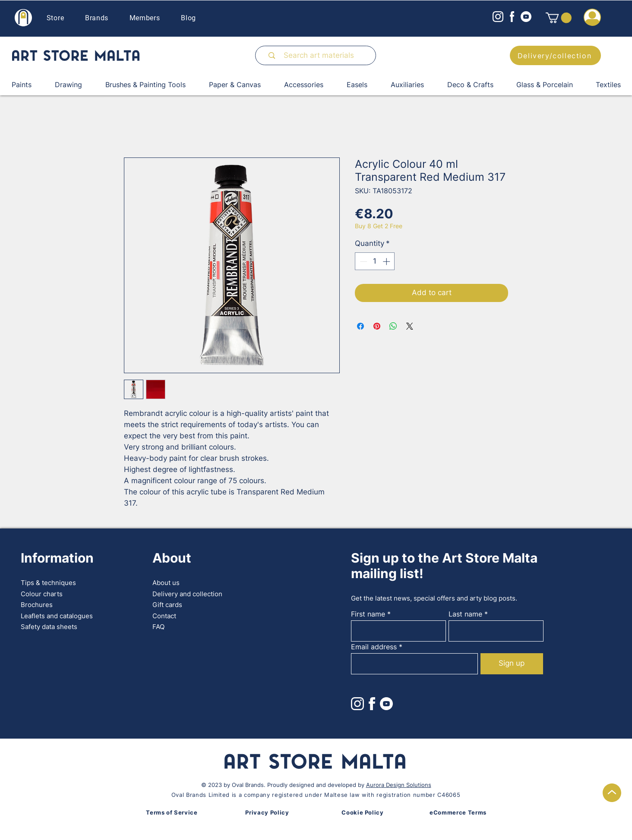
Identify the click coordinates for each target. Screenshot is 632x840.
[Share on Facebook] (360, 326)
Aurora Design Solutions (399, 785)
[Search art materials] (319, 55)
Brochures (37, 605)
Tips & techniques (48, 583)
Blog (188, 18)
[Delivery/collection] (555, 55)
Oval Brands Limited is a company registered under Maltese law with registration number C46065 (316, 795)
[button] (559, 18)
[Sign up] (512, 664)
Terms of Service (172, 812)
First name (368, 614)
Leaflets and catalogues (57, 616)
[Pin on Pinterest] (377, 326)
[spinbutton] (375, 261)
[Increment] (387, 261)
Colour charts (42, 594)
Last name (465, 614)
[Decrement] (363, 261)
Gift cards (167, 605)
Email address (374, 647)
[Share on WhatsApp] (393, 326)
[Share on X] (410, 326)
